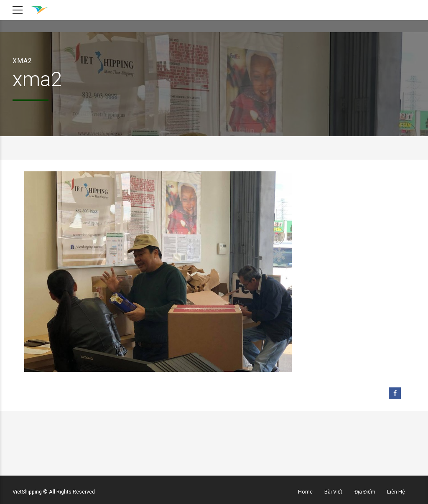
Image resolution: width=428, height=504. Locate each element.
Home (305, 492)
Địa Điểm (365, 492)
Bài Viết (333, 492)
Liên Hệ (396, 492)
